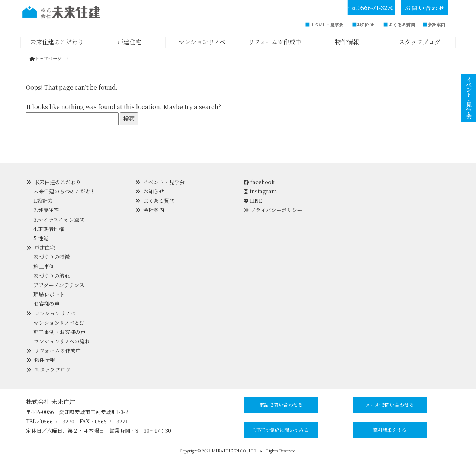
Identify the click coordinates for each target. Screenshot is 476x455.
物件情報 (45, 360)
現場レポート (49, 294)
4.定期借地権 (49, 229)
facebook (259, 182)
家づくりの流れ (52, 276)
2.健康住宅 (46, 210)
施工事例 (44, 266)
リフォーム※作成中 (57, 350)
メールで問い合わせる (390, 405)
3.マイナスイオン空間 (59, 220)
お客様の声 (46, 304)
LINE (256, 201)
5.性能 (41, 238)
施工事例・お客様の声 (59, 332)
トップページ (46, 58)
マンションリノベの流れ (62, 341)
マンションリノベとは (59, 323)
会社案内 (154, 210)
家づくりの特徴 (52, 257)
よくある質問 (159, 201)
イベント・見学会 (164, 182)
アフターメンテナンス (59, 285)
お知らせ (154, 191)
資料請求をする (390, 430)
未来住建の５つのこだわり (65, 191)
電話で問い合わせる (281, 405)
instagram (260, 191)
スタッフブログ (52, 369)
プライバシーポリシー (276, 210)
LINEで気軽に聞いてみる (281, 430)
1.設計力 (43, 201)
